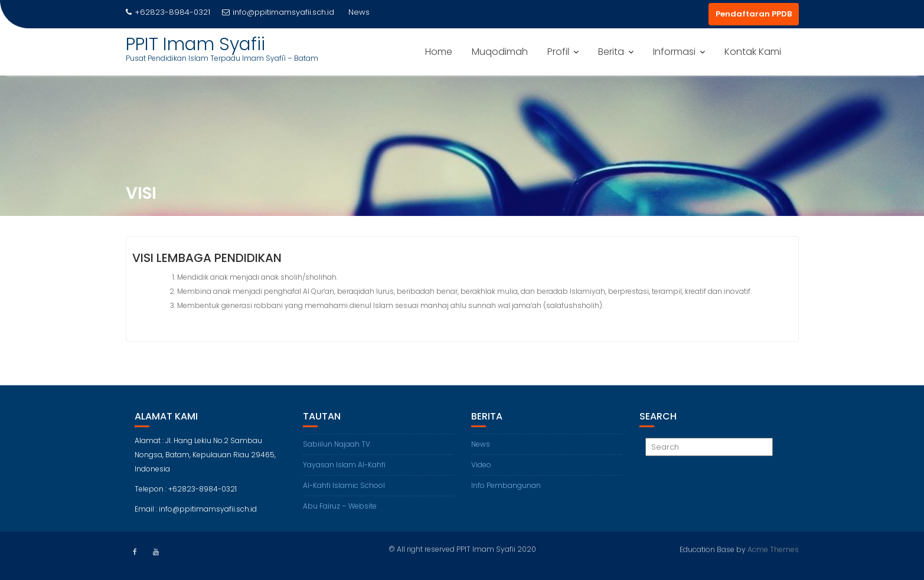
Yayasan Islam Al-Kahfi (344, 467)
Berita (611, 52)
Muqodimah (500, 52)
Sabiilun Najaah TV (337, 446)
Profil (558, 52)
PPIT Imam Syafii (195, 44)
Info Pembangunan (506, 488)
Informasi (674, 52)
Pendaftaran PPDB (754, 14)
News (481, 446)
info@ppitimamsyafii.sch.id (278, 12)
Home (439, 52)
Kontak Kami (753, 52)
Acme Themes (773, 548)
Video (481, 467)
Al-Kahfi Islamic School (344, 488)
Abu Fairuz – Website (340, 508)
